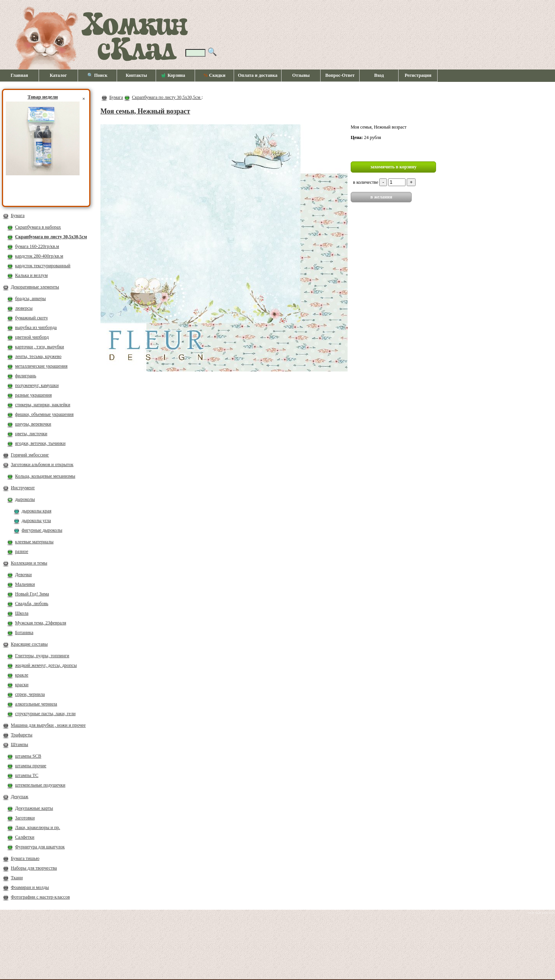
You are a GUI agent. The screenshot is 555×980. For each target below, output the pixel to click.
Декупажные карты (34, 808)
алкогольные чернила (36, 704)
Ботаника (24, 632)
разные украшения (33, 395)
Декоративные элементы (35, 287)
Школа (22, 613)
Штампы (20, 744)
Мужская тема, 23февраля (41, 623)
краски (22, 685)
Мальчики (25, 584)
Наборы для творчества (34, 868)
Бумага (18, 215)
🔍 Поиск (98, 75)
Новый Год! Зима (32, 594)
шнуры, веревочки (33, 424)
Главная (20, 75)
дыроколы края (36, 511)
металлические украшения (41, 366)
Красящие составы (29, 644)
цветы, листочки (31, 434)
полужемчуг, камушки (37, 385)
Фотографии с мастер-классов (40, 897)
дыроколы (25, 499)
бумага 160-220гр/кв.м (37, 246)
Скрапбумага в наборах (38, 227)
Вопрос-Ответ (340, 75)
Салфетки (25, 837)
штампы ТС (27, 775)
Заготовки (25, 818)
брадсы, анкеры (31, 298)
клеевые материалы (34, 542)
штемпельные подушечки (40, 785)
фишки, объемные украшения (44, 414)
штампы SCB (28, 756)
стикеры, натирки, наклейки (43, 405)
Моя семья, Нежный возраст (145, 111)
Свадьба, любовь (32, 604)
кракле (22, 675)
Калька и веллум (31, 275)
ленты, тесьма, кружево (38, 356)
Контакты (136, 75)
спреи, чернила (30, 694)
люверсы (24, 308)
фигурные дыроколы (42, 530)
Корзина (173, 76)
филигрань (26, 376)
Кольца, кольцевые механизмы (45, 476)
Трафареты (22, 735)
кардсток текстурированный (43, 266)
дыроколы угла (36, 521)
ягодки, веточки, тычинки (40, 443)
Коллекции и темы (29, 563)
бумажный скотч (31, 318)
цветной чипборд (32, 337)
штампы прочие (31, 766)
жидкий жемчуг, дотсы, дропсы (46, 665)
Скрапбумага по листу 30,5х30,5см (51, 237)
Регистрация (418, 75)
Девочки (23, 575)
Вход (379, 75)
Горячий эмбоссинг (30, 455)
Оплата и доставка (258, 75)
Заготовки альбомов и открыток (42, 465)
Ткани (17, 878)
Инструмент (23, 488)
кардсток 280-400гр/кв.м (39, 256)
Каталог (59, 75)
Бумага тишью (25, 858)
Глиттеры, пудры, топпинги (42, 656)
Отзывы (301, 75)
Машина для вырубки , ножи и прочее (48, 725)
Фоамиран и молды (30, 887)
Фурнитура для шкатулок (40, 847)
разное (22, 551)
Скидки (214, 75)
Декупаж (20, 797)
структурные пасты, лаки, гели (45, 714)
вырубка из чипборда (36, 327)
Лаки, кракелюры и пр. (38, 827)
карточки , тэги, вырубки (40, 347)
